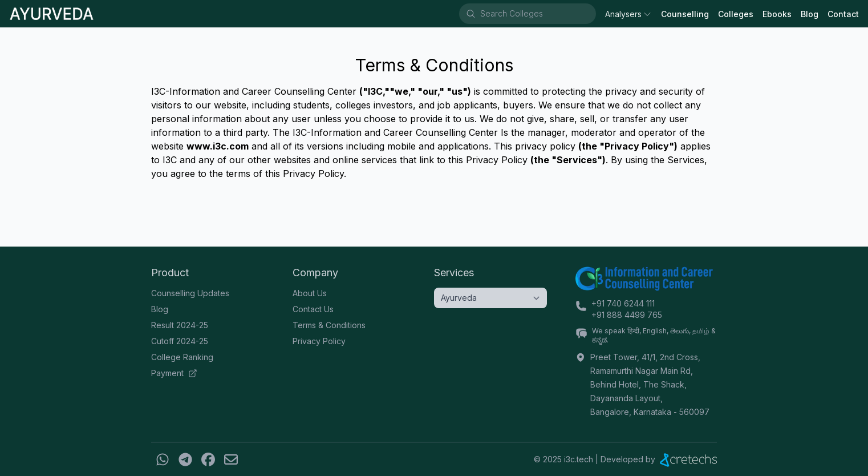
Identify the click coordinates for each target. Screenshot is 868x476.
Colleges (736, 14)
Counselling (685, 14)
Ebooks (777, 14)
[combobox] (537, 14)
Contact (843, 14)
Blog (810, 14)
